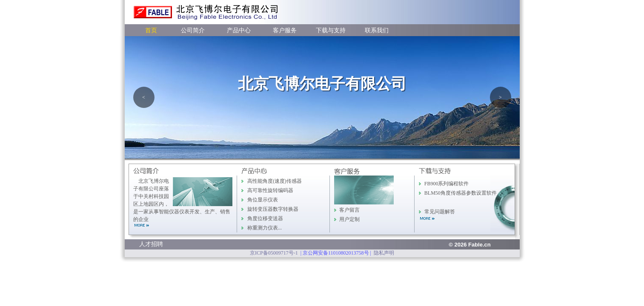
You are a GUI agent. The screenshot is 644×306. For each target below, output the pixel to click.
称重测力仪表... (265, 228)
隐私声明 (384, 253)
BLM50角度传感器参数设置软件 (461, 193)
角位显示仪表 (263, 200)
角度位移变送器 (265, 218)
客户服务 (285, 30)
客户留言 (349, 210)
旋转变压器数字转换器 (273, 209)
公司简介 (193, 30)
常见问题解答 (440, 212)
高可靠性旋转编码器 (270, 190)
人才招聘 (151, 244)
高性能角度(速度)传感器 (275, 181)
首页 (151, 30)
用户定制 (349, 219)
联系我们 (377, 30)
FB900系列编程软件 (447, 184)
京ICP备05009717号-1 (274, 253)
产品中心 (239, 30)
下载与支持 (331, 30)
